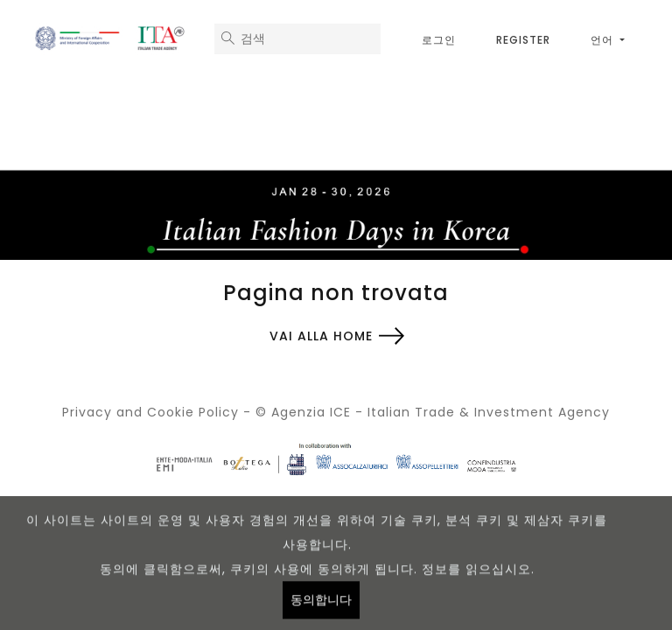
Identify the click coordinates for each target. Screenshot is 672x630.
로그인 (439, 40)
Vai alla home (321, 336)
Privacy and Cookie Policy (150, 412)
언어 (604, 40)
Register (523, 40)
